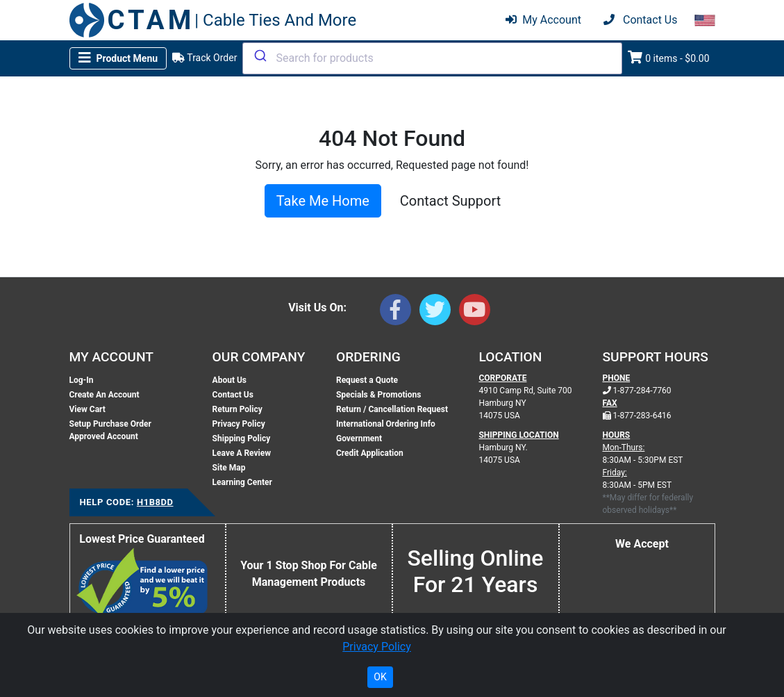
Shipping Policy (242, 438)
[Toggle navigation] (118, 58)
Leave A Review (242, 453)
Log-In (82, 380)
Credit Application (370, 453)
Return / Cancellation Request (392, 409)
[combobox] (432, 58)
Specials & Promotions (378, 395)
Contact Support (450, 201)
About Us (230, 380)
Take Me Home (323, 201)
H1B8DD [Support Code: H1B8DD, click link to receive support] (155, 502)
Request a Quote (367, 380)
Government (359, 438)
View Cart (87, 409)
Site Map (229, 468)
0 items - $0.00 (668, 57)
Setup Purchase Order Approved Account (110, 430)
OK (380, 677)
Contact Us (233, 395)
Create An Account (105, 395)
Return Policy (237, 409)
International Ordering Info (386, 424)
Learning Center (242, 482)
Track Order (205, 58)
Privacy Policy (239, 424)
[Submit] (259, 56)
